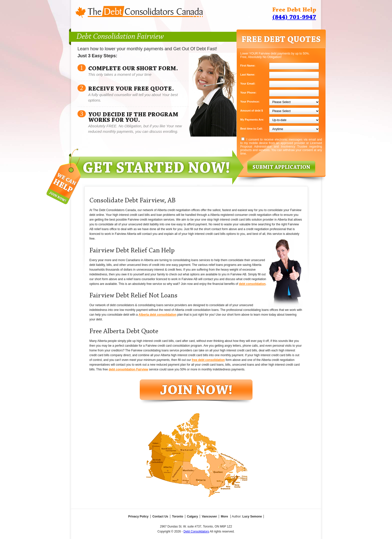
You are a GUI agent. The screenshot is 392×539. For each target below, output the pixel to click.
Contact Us (160, 516)
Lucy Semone (252, 516)
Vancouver (209, 516)
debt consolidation (252, 284)
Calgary (192, 516)
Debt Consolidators (196, 531)
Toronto (177, 516)
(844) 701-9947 (294, 17)
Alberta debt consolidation (157, 315)
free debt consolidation (208, 360)
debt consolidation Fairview (128, 369)
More (224, 516)
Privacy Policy (138, 516)
